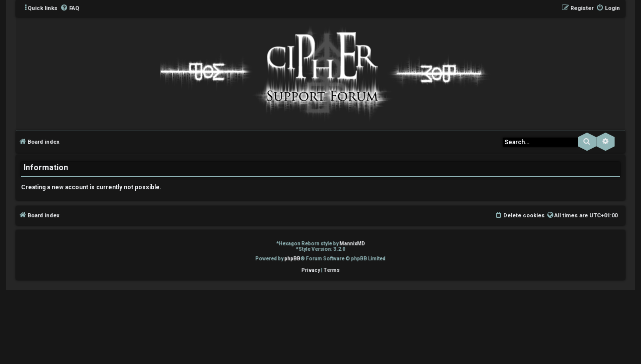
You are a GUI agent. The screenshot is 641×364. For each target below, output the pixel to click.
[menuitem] (70, 9)
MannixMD (352, 244)
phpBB (292, 259)
